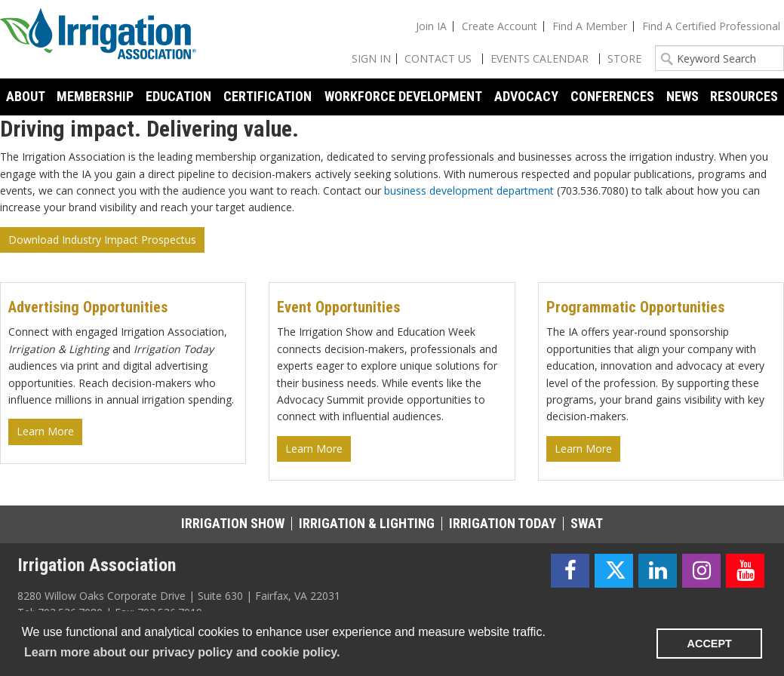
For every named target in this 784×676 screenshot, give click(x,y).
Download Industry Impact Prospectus (102, 240)
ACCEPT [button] (710, 644)
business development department (469, 191)
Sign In (371, 58)
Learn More (45, 431)
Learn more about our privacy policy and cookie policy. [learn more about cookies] (182, 652)
